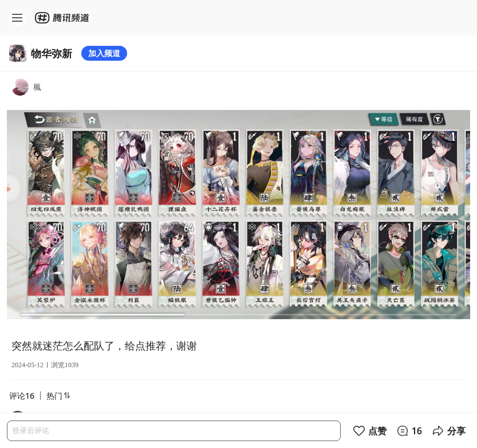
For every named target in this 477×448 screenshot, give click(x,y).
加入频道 (104, 53)
